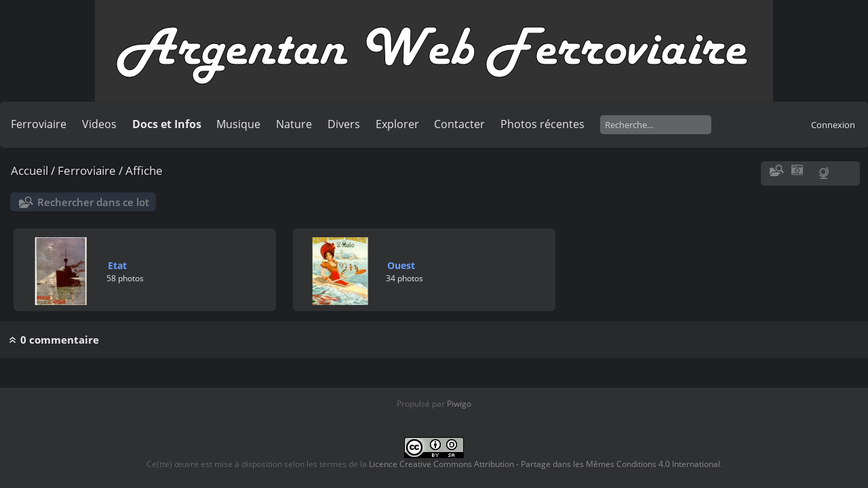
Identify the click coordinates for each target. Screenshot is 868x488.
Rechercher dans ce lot (93, 202)
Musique (238, 124)
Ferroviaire (39, 124)
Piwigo (459, 404)
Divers (344, 124)
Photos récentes (542, 124)
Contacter (459, 124)
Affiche (144, 170)
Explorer (397, 124)
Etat (117, 265)
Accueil (29, 170)
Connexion (833, 125)
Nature (294, 124)
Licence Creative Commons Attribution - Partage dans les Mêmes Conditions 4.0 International (545, 464)
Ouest (401, 265)
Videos (99, 124)
